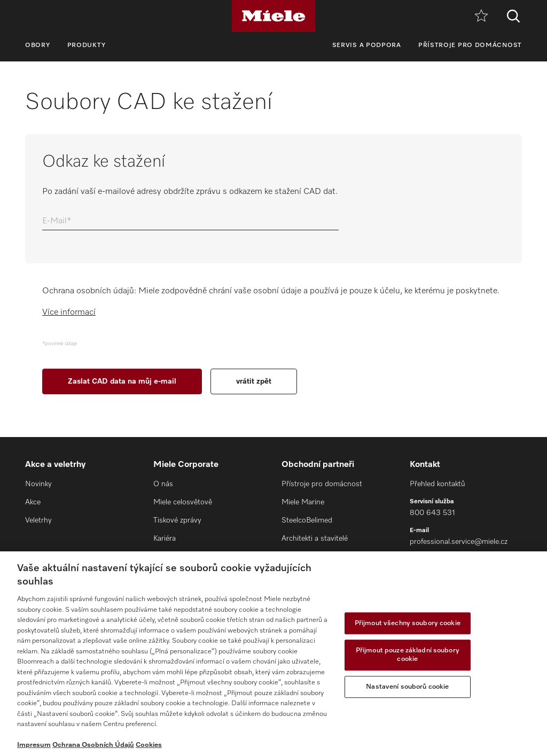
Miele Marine (303, 502)
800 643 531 (432, 513)
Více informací (69, 313)
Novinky (38, 484)
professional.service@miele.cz (459, 542)
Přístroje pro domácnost (470, 45)
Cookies (149, 745)
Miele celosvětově (183, 502)
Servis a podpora (367, 45)
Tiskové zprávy (177, 520)
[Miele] (273, 16)
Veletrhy (38, 520)
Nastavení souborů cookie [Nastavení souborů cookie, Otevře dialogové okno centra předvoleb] (407, 687)
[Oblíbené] (481, 16)
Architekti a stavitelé (315, 539)
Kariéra (165, 539)
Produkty (87, 45)
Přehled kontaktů (437, 484)
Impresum (34, 745)
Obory (38, 45)
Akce (33, 502)
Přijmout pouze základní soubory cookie (408, 655)
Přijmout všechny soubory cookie (408, 623)
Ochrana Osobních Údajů (93, 745)
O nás (163, 484)
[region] (273, 654)
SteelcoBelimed (307, 520)
